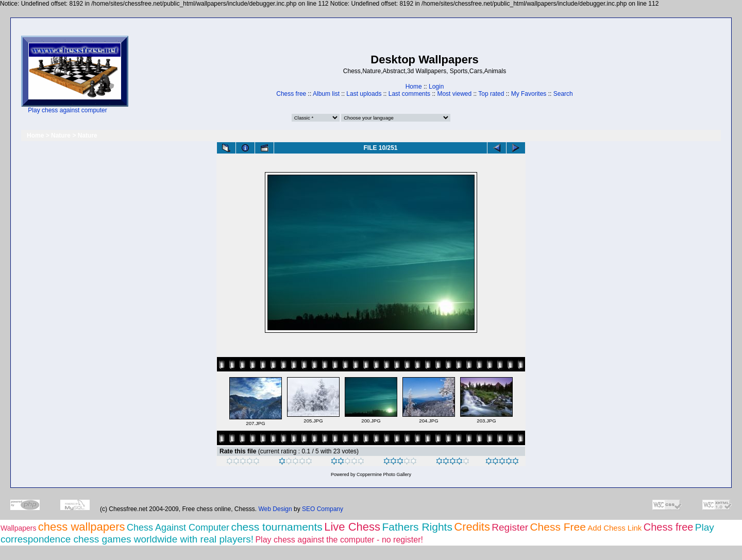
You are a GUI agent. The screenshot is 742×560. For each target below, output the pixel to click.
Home (414, 87)
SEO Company (323, 509)
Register (510, 527)
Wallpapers (19, 528)
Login (436, 87)
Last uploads (364, 94)
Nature (61, 135)
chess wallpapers (82, 527)
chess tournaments (276, 527)
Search (563, 94)
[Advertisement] (161, 75)
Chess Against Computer (178, 528)
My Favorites (529, 94)
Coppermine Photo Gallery (384, 474)
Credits (472, 527)
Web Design (275, 509)
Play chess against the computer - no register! (339, 540)
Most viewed (454, 94)
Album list (326, 94)
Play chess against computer (67, 110)
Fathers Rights (417, 527)
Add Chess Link (614, 528)
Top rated (491, 94)
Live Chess (352, 527)
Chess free (291, 94)
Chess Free (558, 527)
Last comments (409, 94)
